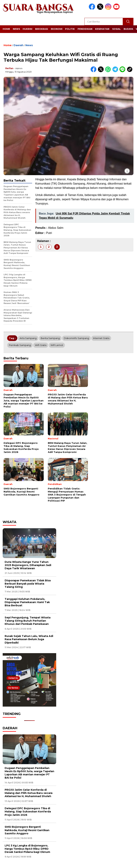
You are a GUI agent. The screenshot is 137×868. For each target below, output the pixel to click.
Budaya (128, 29)
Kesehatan (102, 29)
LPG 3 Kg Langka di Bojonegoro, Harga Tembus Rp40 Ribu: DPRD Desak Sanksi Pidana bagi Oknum (27, 849)
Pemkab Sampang (20, 345)
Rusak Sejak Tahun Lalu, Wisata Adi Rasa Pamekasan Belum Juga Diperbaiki (29, 639)
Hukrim (27, 29)
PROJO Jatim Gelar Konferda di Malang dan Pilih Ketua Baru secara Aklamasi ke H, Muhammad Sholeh (29, 793)
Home (6, 29)
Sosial (116, 29)
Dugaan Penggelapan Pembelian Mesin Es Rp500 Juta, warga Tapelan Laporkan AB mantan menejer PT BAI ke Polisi (29, 773)
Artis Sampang (28, 338)
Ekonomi (57, 29)
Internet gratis (101, 338)
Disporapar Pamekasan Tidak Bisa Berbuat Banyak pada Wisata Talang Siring (28, 584)
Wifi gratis (41, 345)
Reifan (9, 68)
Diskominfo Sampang (76, 338)
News (16, 29)
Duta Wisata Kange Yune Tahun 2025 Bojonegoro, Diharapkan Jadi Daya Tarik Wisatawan (28, 565)
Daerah (18, 45)
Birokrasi (42, 29)
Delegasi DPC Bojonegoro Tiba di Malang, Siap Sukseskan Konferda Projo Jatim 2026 (28, 812)
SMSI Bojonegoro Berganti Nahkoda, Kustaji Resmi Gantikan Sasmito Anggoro (27, 830)
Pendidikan (85, 29)
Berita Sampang (50, 338)
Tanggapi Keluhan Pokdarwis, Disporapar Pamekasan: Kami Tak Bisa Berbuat (27, 602)
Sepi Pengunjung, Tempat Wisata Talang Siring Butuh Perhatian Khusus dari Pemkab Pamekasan (28, 621)
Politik (70, 29)
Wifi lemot (57, 345)
